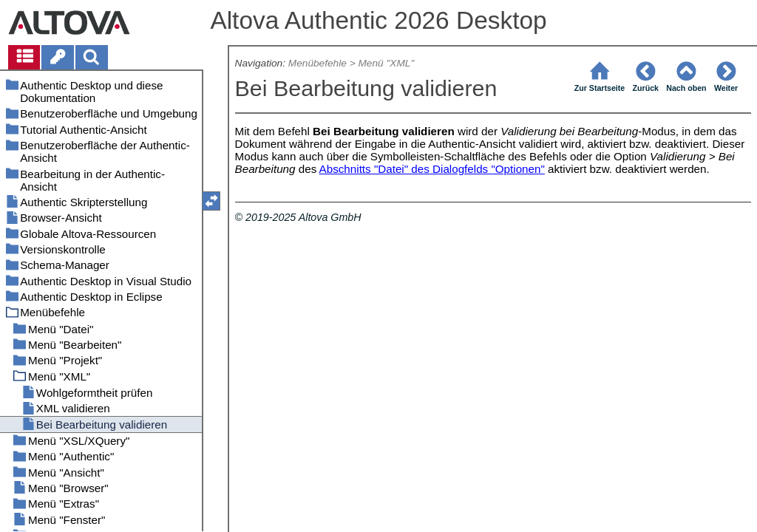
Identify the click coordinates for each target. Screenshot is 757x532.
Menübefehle (318, 63)
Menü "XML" (386, 63)
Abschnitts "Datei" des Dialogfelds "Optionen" (432, 169)
